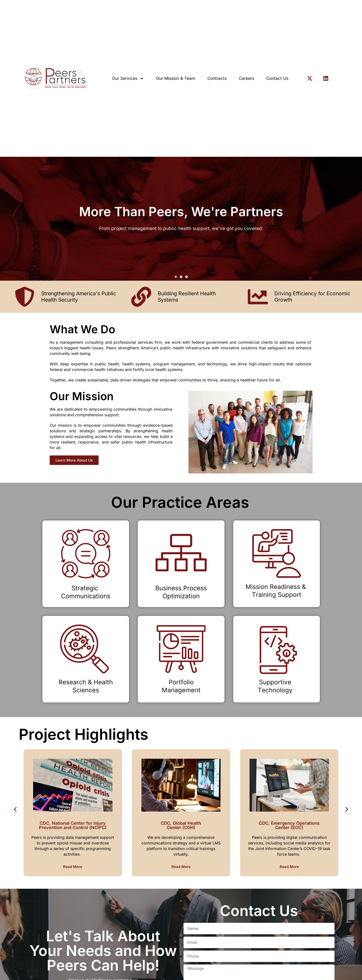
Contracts (217, 78)
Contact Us (277, 78)
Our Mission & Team (176, 78)
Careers (246, 78)
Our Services (128, 78)
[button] (176, 277)
